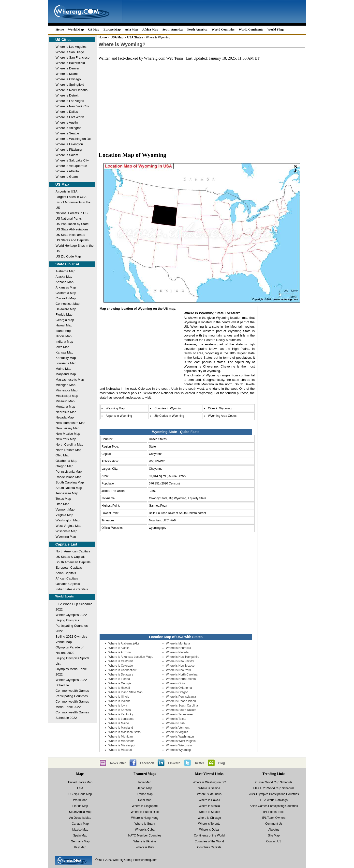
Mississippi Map (67, 396)
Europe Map (112, 29)
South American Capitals (73, 562)
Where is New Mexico (180, 666)
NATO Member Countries (145, 836)
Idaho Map (63, 331)
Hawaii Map (64, 325)
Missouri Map (65, 401)
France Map (145, 794)
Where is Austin (67, 122)
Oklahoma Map (66, 461)
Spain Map (80, 836)
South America (172, 29)
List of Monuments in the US (73, 205)
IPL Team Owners (274, 818)
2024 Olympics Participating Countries (274, 794)
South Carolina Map (70, 482)
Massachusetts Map (70, 379)
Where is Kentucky (121, 714)
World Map (76, 29)
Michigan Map (66, 385)
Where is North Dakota (181, 679)
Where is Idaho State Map (125, 692)
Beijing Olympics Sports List (72, 661)
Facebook (147, 763)
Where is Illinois (119, 697)
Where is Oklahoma (179, 688)
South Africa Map (80, 812)
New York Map (66, 439)
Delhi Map (145, 800)
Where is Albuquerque (71, 166)
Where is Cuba (145, 830)
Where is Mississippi (122, 745)
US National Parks (69, 218)
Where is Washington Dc (73, 139)
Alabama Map (65, 271)
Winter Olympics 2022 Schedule (71, 683)
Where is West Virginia (181, 741)
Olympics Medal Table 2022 (71, 672)
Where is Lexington (69, 144)
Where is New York (178, 670)
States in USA (67, 264)
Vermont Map (65, 509)
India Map (145, 782)
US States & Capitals (70, 557)
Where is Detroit (67, 95)
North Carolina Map (69, 444)
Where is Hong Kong (145, 818)
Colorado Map (66, 298)
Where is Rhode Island (181, 701)
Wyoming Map (66, 537)
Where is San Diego (70, 52)
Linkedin (174, 763)
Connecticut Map (68, 304)
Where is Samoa (209, 788)
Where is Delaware (121, 675)
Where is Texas (176, 719)
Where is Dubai (209, 830)
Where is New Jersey (180, 661)
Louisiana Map (66, 363)
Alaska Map (64, 277)
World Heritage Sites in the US (74, 248)
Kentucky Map (66, 358)
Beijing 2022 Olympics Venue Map (71, 639)
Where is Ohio (175, 683)
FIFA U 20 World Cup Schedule (274, 788)
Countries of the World (209, 841)
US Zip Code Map (68, 256)
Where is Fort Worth (70, 117)
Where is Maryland (121, 728)
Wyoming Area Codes (222, 416)
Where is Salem (67, 155)
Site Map (274, 836)
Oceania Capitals (68, 584)
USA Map (117, 37)
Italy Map (80, 847)
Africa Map (150, 29)
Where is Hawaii (119, 688)
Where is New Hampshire (183, 657)
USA (80, 788)
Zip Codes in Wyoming (169, 416)
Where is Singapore (145, 806)
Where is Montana (178, 643)
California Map (66, 293)
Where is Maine (119, 723)
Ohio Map (62, 455)
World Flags (276, 29)
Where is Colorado (121, 666)
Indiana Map (64, 342)
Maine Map (63, 369)
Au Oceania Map (80, 818)
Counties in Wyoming (168, 408)
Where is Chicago (68, 79)
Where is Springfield (70, 85)
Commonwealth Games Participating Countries (72, 693)
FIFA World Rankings (274, 800)
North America (197, 29)
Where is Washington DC (209, 782)
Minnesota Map (66, 390)
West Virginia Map (68, 526)
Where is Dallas (67, 112)
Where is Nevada (177, 652)
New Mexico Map (68, 434)
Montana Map (65, 407)
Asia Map (132, 29)
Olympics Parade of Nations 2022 (69, 650)
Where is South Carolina (182, 706)
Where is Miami (67, 74)
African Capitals (67, 578)
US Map (94, 29)
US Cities (63, 40)
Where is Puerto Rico (145, 812)
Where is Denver (67, 68)
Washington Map (67, 520)
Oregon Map (64, 466)
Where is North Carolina (182, 675)
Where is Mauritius (209, 794)
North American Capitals (73, 551)
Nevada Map (65, 417)
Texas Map (63, 499)
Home (60, 29)
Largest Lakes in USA (71, 197)
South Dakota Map (69, 488)
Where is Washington (180, 737)
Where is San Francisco (73, 57)
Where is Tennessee (179, 714)
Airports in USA (66, 191)
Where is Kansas (120, 710)
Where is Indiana (119, 701)
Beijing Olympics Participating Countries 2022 (72, 626)
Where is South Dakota (181, 710)
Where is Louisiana (121, 719)
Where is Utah (175, 723)
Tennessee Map (67, 493)
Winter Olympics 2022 (71, 615)
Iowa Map (62, 347)
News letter (118, 763)
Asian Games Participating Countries (274, 806)
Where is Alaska (119, 648)
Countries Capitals (209, 847)
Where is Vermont (178, 728)
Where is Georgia (120, 683)
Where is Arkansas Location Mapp (131, 657)
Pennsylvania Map (69, 472)
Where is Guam (67, 177)
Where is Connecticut (122, 670)
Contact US (274, 841)
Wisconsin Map (66, 531)
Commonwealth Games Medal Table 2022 (72, 704)
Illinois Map (64, 336)
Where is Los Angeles (71, 47)
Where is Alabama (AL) (124, 643)
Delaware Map (66, 309)
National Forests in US (72, 213)
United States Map (80, 782)
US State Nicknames (70, 235)
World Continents (251, 29)
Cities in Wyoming (220, 408)
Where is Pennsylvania (181, 697)
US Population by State (72, 224)
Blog (222, 763)
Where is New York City (72, 106)
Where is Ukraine (145, 841)
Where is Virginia (177, 732)
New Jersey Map (67, 428)
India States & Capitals (72, 589)
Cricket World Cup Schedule (274, 782)
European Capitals (69, 568)
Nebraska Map (66, 412)
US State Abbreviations (72, 229)
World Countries (223, 29)
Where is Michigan (121, 737)
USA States (135, 37)
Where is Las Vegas (70, 101)
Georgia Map (65, 320)
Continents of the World (209, 836)
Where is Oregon (177, 692)
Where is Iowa (118, 706)
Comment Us (274, 824)
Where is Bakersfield (70, 63)
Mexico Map (80, 830)
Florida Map (64, 314)
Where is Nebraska (178, 648)
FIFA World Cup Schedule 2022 (74, 607)
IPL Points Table (274, 812)
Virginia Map (64, 515)
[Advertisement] (202, 103)
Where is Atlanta (67, 171)
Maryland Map (66, 374)
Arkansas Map (66, 287)
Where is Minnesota (121, 741)
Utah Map (62, 504)
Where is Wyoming (178, 750)
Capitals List (66, 544)
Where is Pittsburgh (69, 150)
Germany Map (80, 841)
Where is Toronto (209, 824)
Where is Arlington (69, 128)
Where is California (121, 661)
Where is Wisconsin (179, 745)
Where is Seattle (67, 133)
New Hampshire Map (70, 423)
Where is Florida (119, 679)
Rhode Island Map (69, 477)
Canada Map (80, 824)
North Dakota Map (69, 450)
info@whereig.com (145, 860)
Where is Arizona (120, 652)
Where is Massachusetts (125, 732)
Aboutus (274, 830)
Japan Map (145, 788)
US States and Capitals (72, 240)
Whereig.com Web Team (163, 58)
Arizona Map (65, 282)
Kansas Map (64, 352)
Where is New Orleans (72, 90)
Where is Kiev (145, 847)
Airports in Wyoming (119, 416)
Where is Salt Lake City (72, 160)
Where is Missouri (120, 750)
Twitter (199, 763)
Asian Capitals (66, 573)
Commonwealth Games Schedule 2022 (72, 715)
